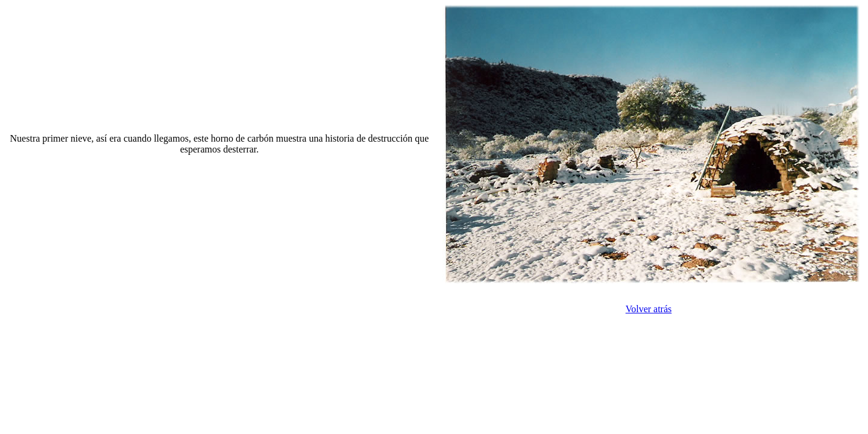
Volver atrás (649, 309)
